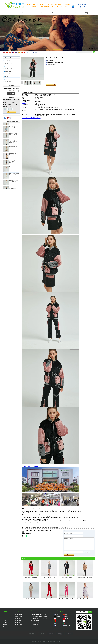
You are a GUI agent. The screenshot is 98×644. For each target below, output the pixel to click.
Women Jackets (15, 55)
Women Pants (8, 74)
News (77, 13)
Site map (5, 622)
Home (9, 13)
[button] (32, 49)
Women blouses (9, 79)
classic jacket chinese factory (62, 527)
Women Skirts (8, 82)
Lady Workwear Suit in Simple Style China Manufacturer (14, 176)
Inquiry (67, 13)
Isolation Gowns (9, 61)
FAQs (87, 13)
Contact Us (55, 13)
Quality (43, 13)
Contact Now (11, 112)
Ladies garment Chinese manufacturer (33, 527)
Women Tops (8, 76)
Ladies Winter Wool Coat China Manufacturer (13, 149)
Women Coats (8, 69)
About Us (20, 13)
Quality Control (6, 626)
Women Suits (8, 71)
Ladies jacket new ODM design (48, 527)
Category (8, 55)
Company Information (30, 466)
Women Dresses (9, 63)
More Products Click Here (31, 118)
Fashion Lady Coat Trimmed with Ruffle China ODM (13, 142)
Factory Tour (6, 619)
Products (32, 13)
